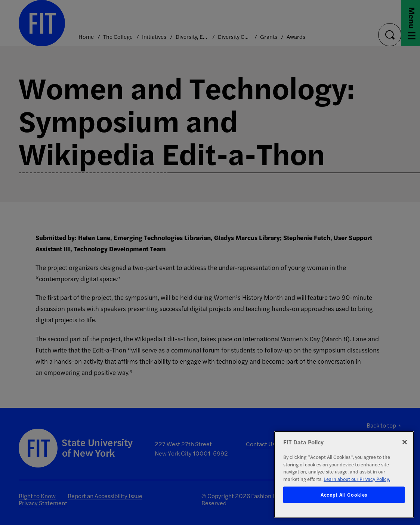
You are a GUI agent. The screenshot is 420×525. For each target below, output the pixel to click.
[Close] (405, 442)
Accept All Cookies (344, 495)
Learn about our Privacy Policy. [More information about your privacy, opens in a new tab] (357, 479)
